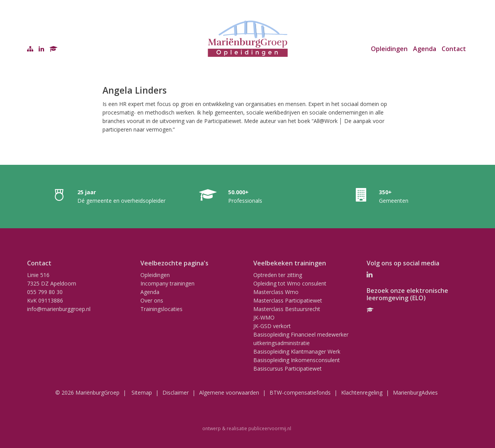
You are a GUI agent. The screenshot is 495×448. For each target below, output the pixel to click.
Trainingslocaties (161, 309)
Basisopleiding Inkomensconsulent (297, 360)
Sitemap (142, 392)
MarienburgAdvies (415, 392)
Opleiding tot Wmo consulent (290, 283)
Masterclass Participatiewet (288, 300)
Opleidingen (389, 49)
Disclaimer (176, 392)
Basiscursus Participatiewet (288, 368)
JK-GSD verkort (272, 326)
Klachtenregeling (362, 392)
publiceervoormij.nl (270, 428)
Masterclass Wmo (276, 292)
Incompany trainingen (167, 283)
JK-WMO (264, 317)
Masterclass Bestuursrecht (287, 309)
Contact (454, 49)
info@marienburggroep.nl (59, 309)
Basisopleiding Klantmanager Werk (297, 351)
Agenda (425, 49)
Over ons (152, 300)
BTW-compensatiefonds (300, 392)
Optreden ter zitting (278, 275)
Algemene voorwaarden (229, 392)
